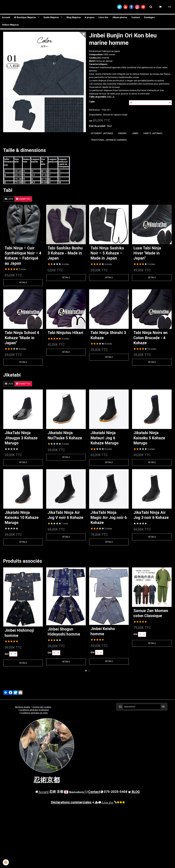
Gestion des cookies (42, 707)
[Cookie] (6, 862)
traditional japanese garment (109, 140)
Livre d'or (103, 17)
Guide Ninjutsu (51, 17)
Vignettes (23, 199)
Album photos (120, 17)
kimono (122, 133)
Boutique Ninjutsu (25, 17)
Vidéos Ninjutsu (10, 25)
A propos (90, 17)
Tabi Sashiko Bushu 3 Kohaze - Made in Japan (65, 253)
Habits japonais (153, 133)
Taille (92, 102)
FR (170, 7)
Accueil (6, 17)
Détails (23, 283)
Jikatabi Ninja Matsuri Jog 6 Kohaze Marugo (105, 438)
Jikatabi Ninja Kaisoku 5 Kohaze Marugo (149, 438)
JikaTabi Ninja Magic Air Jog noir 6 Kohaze (109, 518)
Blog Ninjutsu (74, 17)
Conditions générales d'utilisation (34, 710)
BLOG (136, 792)
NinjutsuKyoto (76, 792)
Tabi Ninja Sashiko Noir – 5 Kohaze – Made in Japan (107, 253)
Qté (7, 654)
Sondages (149, 17)
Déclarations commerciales (71, 802)
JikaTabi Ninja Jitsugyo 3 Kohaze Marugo (21, 438)
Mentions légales (23, 707)
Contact (136, 17)
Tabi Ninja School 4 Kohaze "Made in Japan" (22, 338)
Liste (9, 199)
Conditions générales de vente (34, 713)
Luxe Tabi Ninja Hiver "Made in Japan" (147, 253)
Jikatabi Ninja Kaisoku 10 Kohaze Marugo (22, 518)
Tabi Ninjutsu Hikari (65, 333)
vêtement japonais (102, 133)
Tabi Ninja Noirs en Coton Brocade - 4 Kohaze (151, 338)
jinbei (135, 133)
